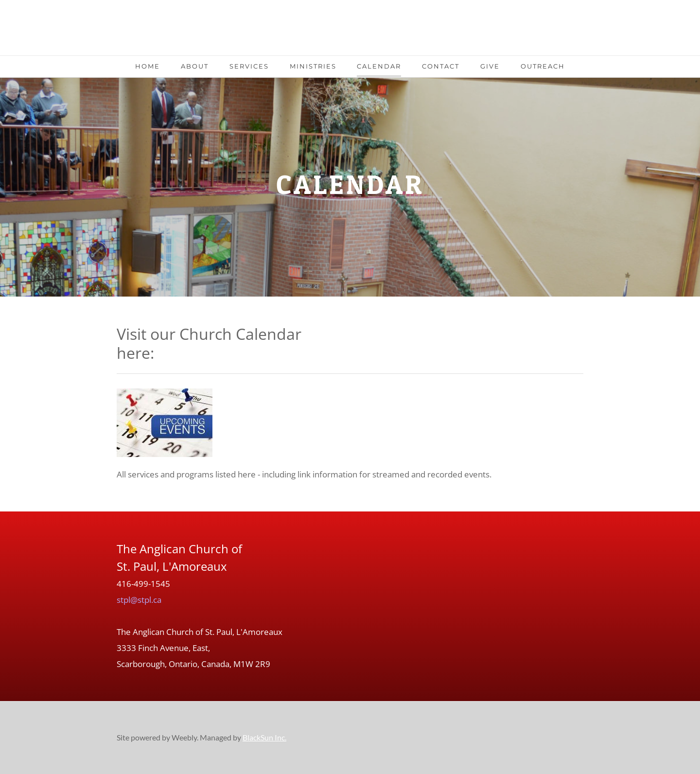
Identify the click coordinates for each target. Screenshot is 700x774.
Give (490, 66)
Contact (441, 66)
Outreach (543, 66)
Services (249, 66)
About (195, 66)
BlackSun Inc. (264, 737)
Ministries (313, 66)
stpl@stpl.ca (139, 600)
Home (148, 66)
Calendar (379, 66)
